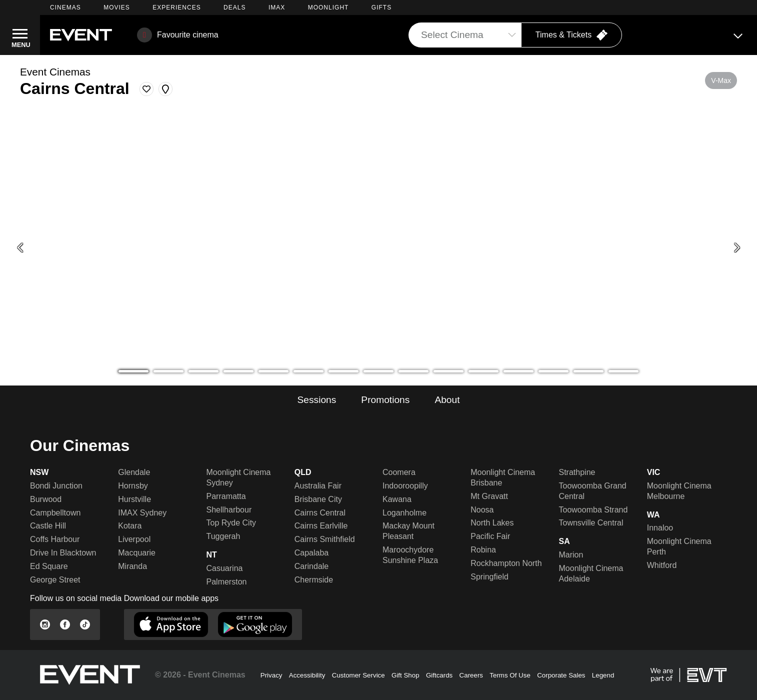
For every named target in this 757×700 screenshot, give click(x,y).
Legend (603, 675)
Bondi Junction (56, 486)
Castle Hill (48, 526)
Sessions (316, 400)
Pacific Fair (490, 536)
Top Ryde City (231, 523)
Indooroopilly (405, 486)
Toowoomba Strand (593, 510)
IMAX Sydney (142, 513)
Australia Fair (318, 486)
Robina (483, 550)
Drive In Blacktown (63, 553)
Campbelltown (55, 513)
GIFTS (381, 7)
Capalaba (312, 553)
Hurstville (134, 499)
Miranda (132, 566)
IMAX (277, 7)
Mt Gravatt (489, 496)
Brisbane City (318, 499)
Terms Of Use (510, 675)
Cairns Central (320, 513)
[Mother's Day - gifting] (378, 248)
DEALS (234, 7)
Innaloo (660, 528)
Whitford (662, 565)
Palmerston (227, 582)
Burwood (46, 499)
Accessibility (307, 675)
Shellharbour (229, 510)
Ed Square (49, 566)
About (447, 400)
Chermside (314, 580)
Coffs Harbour (55, 539)
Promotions (385, 400)
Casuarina (225, 568)
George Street (55, 580)
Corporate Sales (561, 675)
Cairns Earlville (321, 526)
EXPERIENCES (176, 7)
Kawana (397, 499)
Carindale (311, 566)
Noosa (482, 510)
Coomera (399, 472)
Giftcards (439, 675)
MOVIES (117, 7)
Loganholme (404, 513)
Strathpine (577, 472)
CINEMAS (65, 7)
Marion (571, 555)
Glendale (134, 472)
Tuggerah (223, 536)
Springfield (489, 577)
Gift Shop (405, 675)
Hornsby (133, 486)
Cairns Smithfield (325, 539)
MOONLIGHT (328, 7)
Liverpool (134, 539)
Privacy (271, 675)
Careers (471, 675)
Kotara (130, 526)
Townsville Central (591, 523)
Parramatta (226, 496)
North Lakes (492, 523)
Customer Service (358, 675)
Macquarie (137, 553)
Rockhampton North (506, 563)
